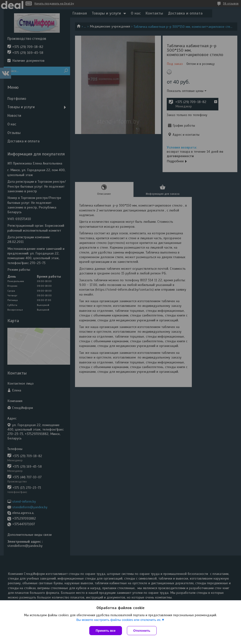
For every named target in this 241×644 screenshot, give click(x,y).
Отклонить (142, 631)
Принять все (106, 631)
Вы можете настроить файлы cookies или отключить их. (119, 620)
